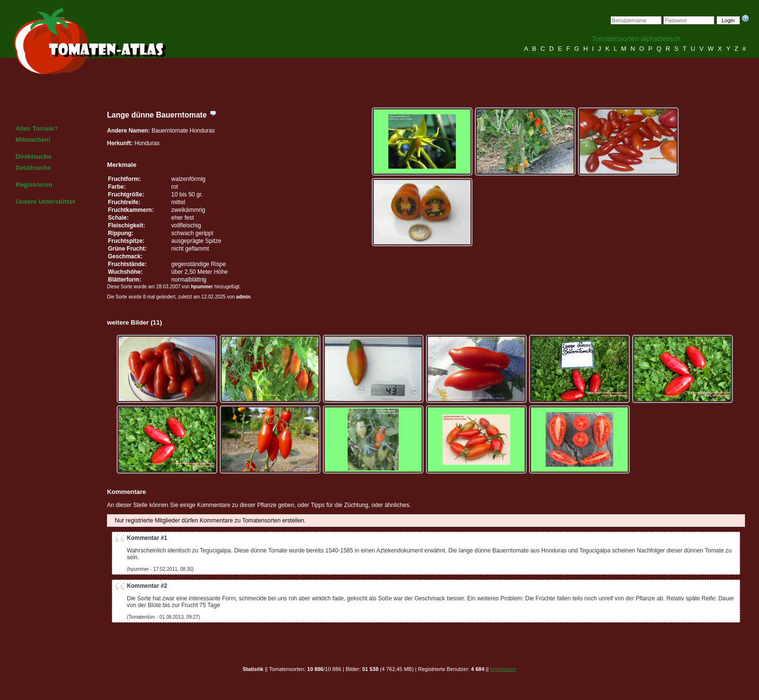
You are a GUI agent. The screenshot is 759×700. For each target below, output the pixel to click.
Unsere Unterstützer (46, 201)
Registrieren (34, 185)
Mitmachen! (33, 140)
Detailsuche (33, 168)
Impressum (503, 669)
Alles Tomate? (37, 128)
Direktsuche (33, 156)
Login (728, 20)
